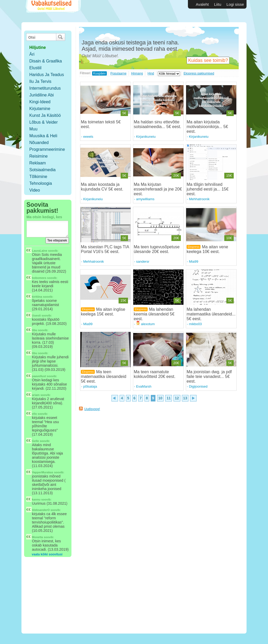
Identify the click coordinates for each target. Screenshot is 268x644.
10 (160, 398)
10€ (229, 238)
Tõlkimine (38, 177)
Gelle (35, 441)
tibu (35, 330)
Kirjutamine (40, 109)
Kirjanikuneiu (146, 137)
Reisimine (38, 156)
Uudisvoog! (92, 409)
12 (177, 398)
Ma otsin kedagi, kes (44, 217)
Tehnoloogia (41, 183)
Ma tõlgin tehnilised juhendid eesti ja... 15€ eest (208, 189)
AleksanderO (41, 510)
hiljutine (38, 47)
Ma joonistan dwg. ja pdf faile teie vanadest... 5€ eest (209, 376)
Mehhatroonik (199, 199)
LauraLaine (40, 251)
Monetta (37, 537)
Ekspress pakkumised (199, 73)
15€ (229, 176)
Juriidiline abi (41, 95)
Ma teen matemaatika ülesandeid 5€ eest (104, 376)
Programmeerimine (47, 149)
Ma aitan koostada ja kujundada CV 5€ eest (101, 187)
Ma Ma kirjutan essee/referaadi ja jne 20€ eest (158, 189)
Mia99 (194, 261)
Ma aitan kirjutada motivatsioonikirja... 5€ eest (207, 127)
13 (185, 398)
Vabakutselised (52, 11)
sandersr (143, 261)
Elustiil (35, 68)
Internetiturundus (45, 88)
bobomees (39, 278)
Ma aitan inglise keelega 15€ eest (103, 312)
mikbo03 (195, 324)
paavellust (39, 376)
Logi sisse (235, 4)
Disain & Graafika (46, 61)
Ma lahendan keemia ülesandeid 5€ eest (154, 314)
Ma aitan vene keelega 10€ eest (207, 249)
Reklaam (38, 163)
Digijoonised (198, 386)
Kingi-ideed (40, 102)
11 (169, 398)
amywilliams (145, 199)
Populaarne (118, 73)
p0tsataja (90, 386)
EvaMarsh (144, 386)
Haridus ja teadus (47, 75)
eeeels (88, 137)
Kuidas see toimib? (208, 60)
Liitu (218, 4)
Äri (32, 54)
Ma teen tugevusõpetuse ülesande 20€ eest (157, 249)
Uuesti (36, 315)
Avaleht (202, 4)
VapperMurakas (43, 472)
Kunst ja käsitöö (45, 115)
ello (34, 414)
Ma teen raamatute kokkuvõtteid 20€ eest (154, 374)
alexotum (145, 324)
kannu (36, 499)
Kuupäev (99, 73)
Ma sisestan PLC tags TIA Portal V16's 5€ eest (105, 249)
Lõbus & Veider (44, 122)
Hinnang (137, 73)
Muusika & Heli (43, 136)
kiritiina (37, 297)
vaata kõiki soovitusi (47, 554)
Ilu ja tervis (40, 81)
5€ (124, 113)
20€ (176, 176)
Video (35, 190)
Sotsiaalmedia (43, 170)
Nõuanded (39, 143)
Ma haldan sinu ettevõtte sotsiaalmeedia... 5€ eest (157, 124)
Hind (151, 73)
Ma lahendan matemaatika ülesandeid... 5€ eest (211, 314)
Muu (33, 129)
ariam (36, 395)
